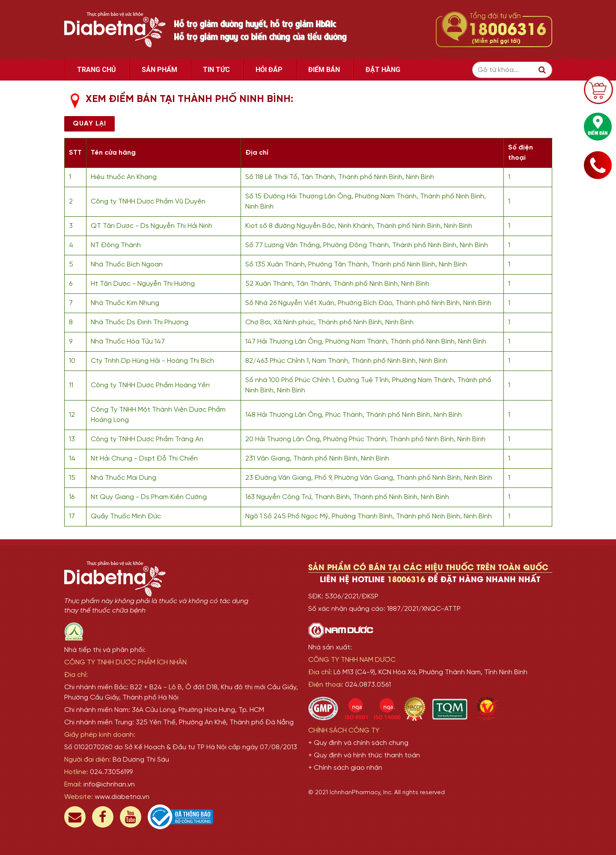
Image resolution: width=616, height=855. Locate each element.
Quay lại (89, 124)
